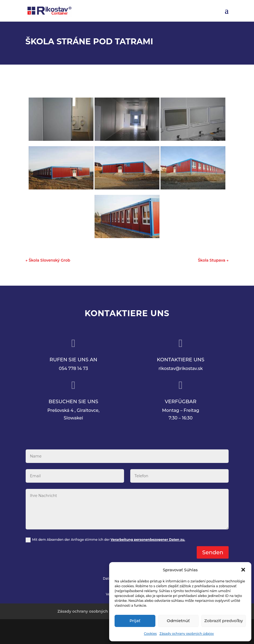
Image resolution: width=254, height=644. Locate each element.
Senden (213, 552)
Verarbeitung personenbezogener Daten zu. (148, 540)
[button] (243, 570)
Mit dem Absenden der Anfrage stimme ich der (105, 540)
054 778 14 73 (73, 368)
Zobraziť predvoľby (224, 621)
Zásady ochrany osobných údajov (187, 634)
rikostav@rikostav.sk (181, 368)
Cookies (150, 634)
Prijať (135, 621)
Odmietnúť (178, 621)
